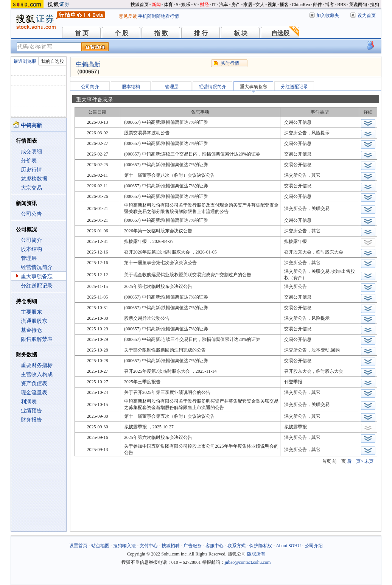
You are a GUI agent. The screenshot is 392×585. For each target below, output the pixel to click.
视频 (272, 5)
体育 (168, 5)
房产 (236, 5)
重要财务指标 (37, 365)
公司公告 (31, 214)
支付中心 (149, 546)
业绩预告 (31, 411)
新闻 (156, 5)
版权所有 (256, 554)
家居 (248, 5)
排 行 (201, 33)
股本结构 (31, 249)
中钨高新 (88, 64)
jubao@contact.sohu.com (248, 562)
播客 (284, 5)
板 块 (241, 33)
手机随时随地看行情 (159, 16)
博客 (330, 5)
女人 (260, 5)
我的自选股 (53, 61)
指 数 (161, 33)
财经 (204, 5)
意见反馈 (128, 16)
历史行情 (31, 170)
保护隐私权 (261, 546)
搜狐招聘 (171, 546)
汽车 (224, 5)
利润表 (29, 402)
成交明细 (31, 152)
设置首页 (78, 546)
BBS (341, 5)
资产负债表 (34, 384)
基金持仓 (31, 330)
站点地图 (100, 546)
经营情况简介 (37, 267)
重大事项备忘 (37, 276)
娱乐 (186, 5)
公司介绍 (314, 546)
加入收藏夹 (328, 16)
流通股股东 (34, 321)
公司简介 (31, 240)
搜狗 (375, 5)
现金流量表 (34, 393)
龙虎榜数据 (34, 179)
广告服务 (193, 546)
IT (214, 5)
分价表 (29, 161)
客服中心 (215, 546)
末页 (369, 461)
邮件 (317, 5)
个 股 (121, 33)
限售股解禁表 (37, 339)
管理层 (29, 258)
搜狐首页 (140, 5)
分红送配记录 (37, 286)
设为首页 (367, 16)
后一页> (355, 461)
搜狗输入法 (124, 546)
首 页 (82, 33)
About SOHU (288, 546)
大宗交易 (31, 188)
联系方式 (236, 546)
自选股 (280, 33)
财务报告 (31, 420)
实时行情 (230, 63)
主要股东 (31, 312)
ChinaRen (301, 5)
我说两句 (358, 5)
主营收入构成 (37, 374)
